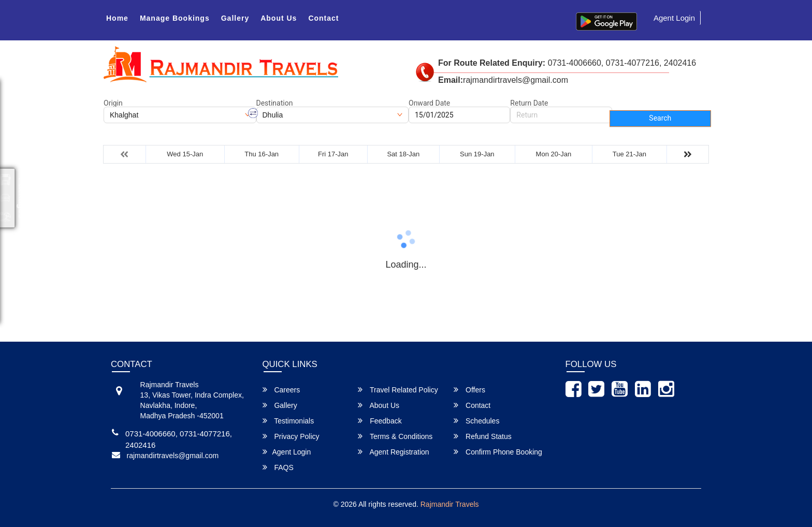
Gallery (235, 18)
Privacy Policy (291, 436)
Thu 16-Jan (262, 154)
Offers (469, 390)
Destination (275, 103)
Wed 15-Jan (185, 154)
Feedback (380, 421)
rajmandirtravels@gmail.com (173, 456)
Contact (323, 18)
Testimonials (288, 421)
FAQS (278, 467)
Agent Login (674, 18)
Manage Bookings (175, 18)
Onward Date (429, 103)
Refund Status (483, 436)
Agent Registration (393, 452)
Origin (113, 103)
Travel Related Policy (398, 390)
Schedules (476, 421)
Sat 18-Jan (403, 154)
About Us (279, 18)
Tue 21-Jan (629, 154)
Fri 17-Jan (333, 154)
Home (117, 18)
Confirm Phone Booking (498, 452)
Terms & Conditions (395, 436)
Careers (281, 390)
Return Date (529, 103)
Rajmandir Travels (450, 504)
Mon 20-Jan (554, 154)
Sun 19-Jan (477, 154)
